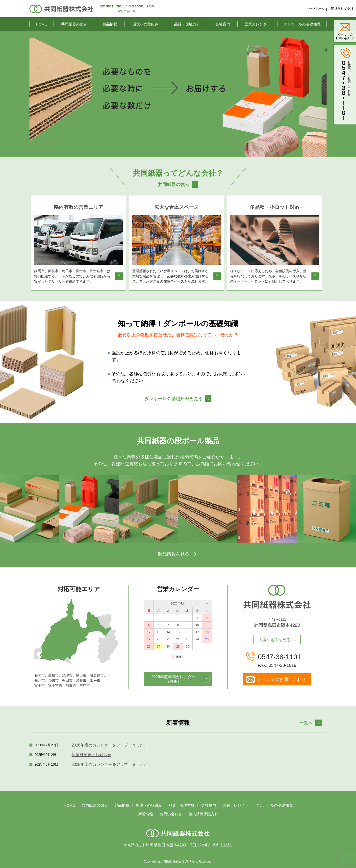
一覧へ (306, 723)
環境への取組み (145, 24)
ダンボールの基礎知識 (302, 24)
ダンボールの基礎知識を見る (174, 399)
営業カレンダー (258, 24)
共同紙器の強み (74, 24)
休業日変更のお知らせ (91, 755)
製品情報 (110, 24)
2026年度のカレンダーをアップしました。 (110, 745)
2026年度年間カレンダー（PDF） (174, 679)
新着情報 (146, 814)
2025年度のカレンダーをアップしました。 (110, 764)
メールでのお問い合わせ (281, 679)
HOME (41, 24)
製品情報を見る (174, 554)
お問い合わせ (171, 814)
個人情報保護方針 (203, 814)
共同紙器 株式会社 (172, 862)
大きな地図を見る (275, 640)
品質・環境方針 (187, 24)
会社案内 (223, 24)
